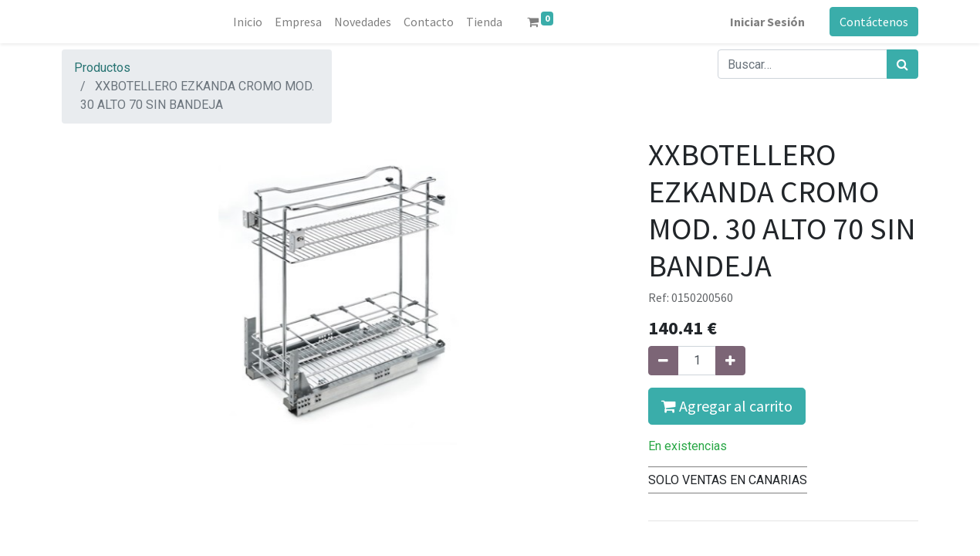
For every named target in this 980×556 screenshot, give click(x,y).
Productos (102, 68)
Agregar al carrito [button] (727, 406)
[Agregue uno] (730, 361)
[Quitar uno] (663, 361)
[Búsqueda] (902, 64)
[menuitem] (248, 22)
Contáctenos (874, 22)
